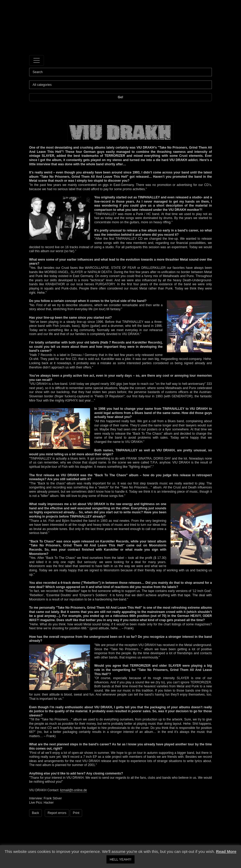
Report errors (57, 813)
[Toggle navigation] (37, 60)
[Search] (120, 72)
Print (76, 813)
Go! (121, 97)
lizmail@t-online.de (74, 790)
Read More (226, 851)
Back (36, 813)
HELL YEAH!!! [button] (120, 859)
